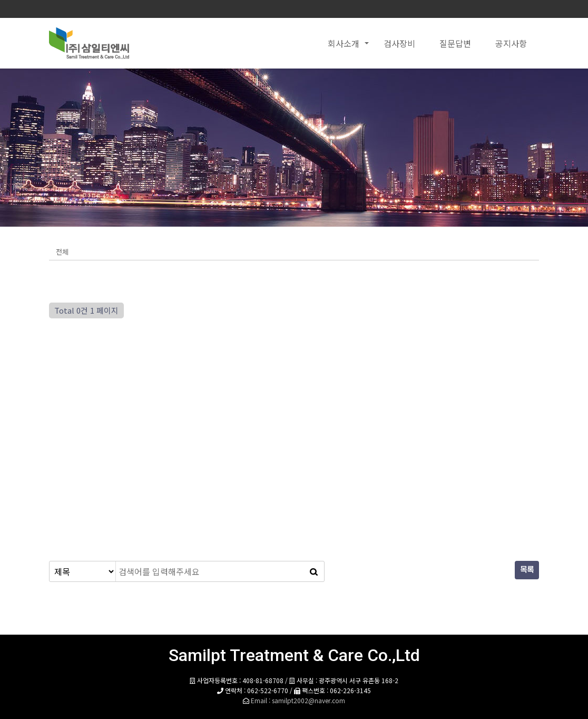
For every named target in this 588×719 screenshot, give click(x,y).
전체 (62, 252)
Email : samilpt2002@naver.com (298, 700)
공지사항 (511, 43)
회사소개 (344, 43)
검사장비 (399, 43)
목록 (527, 570)
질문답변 (455, 43)
